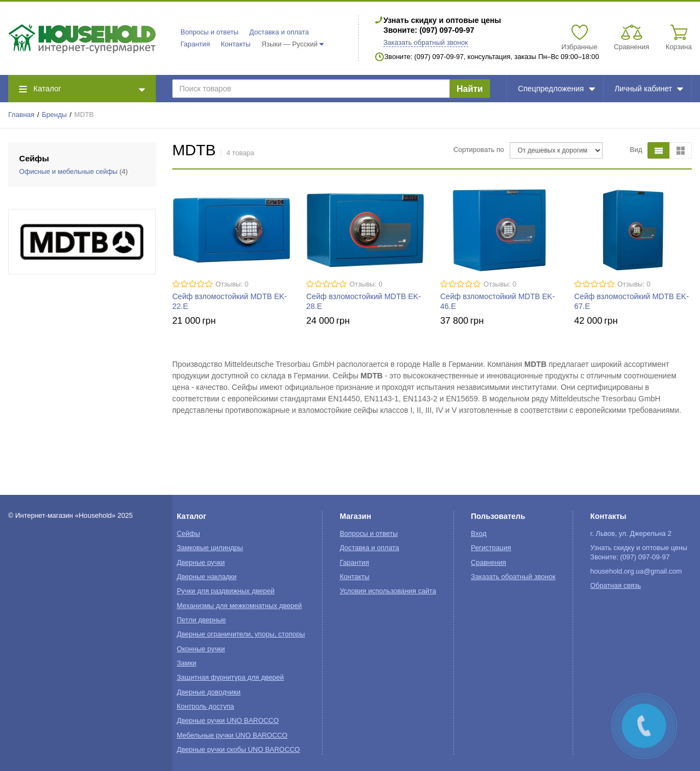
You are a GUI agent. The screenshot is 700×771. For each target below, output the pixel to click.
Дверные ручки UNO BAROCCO (228, 721)
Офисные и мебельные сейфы (68, 172)
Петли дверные (201, 620)
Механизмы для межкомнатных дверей (239, 606)
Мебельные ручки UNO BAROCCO (232, 735)
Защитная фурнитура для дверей (230, 677)
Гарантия (195, 44)
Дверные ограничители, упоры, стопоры (241, 634)
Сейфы (188, 534)
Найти (470, 89)
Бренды (55, 115)
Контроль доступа (205, 706)
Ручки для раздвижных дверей (226, 591)
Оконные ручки (201, 649)
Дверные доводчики (209, 692)
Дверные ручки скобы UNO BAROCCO (238, 750)
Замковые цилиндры (210, 548)
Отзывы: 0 (232, 284)
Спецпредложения (556, 89)
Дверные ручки (201, 563)
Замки (186, 663)
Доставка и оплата (279, 32)
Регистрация (491, 548)
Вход (479, 534)
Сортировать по (479, 150)
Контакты (236, 44)
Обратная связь (616, 586)
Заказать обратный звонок (426, 43)
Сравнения (489, 563)
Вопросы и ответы (209, 32)
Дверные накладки (206, 577)
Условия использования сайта (388, 591)
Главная (21, 115)
